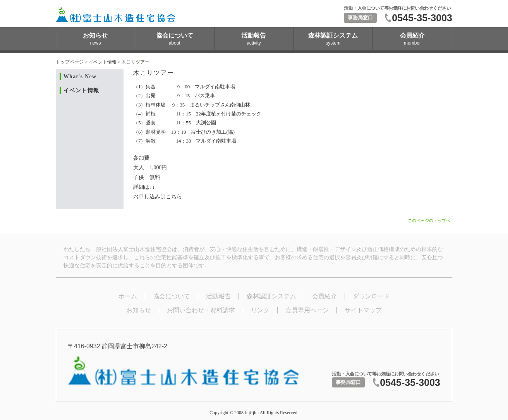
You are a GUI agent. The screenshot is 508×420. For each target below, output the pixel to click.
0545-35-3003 (422, 18)
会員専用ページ (307, 310)
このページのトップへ (429, 220)
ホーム (128, 296)
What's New (80, 77)
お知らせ (139, 310)
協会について (172, 296)
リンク (260, 310)
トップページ (70, 62)
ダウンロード (371, 296)
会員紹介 (324, 296)
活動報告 (218, 296)
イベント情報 (103, 62)
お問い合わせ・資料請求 (201, 310)
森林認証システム (271, 296)
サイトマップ (363, 310)
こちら (174, 197)
